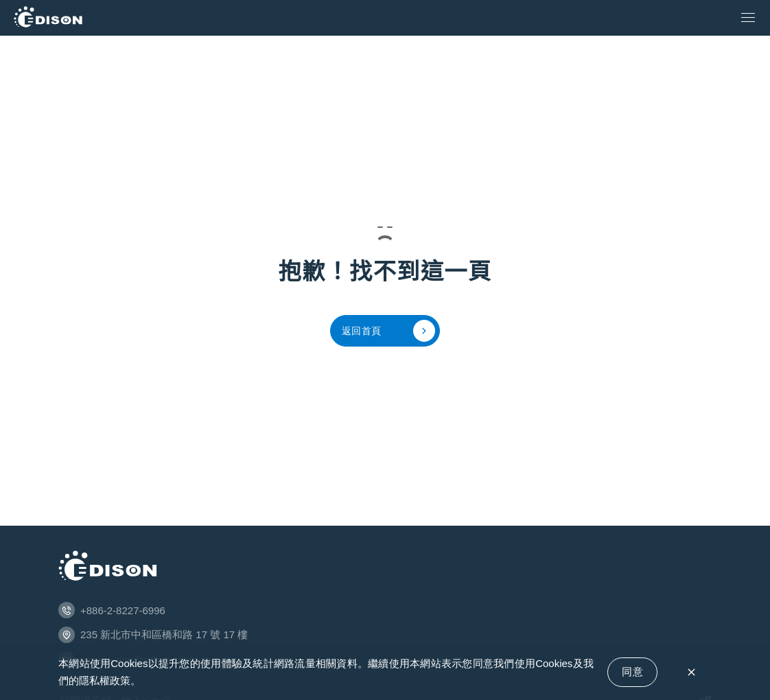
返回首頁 (388, 331)
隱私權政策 (105, 680)
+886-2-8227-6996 (123, 610)
